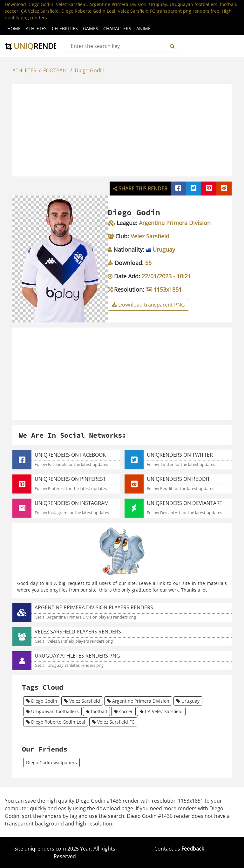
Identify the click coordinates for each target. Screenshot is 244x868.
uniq (36, 46)
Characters (117, 28)
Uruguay (188, 701)
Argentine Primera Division (138, 701)
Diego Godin (90, 70)
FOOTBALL (55, 70)
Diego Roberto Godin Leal (56, 722)
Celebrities (65, 28)
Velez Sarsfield (82, 701)
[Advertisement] (129, 129)
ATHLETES (24, 70)
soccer (123, 711)
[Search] (172, 46)
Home (14, 28)
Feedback (193, 849)
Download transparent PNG (148, 305)
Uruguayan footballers (52, 711)
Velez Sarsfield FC (113, 722)
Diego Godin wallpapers (51, 762)
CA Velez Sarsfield (161, 711)
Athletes (36, 28)
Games (91, 28)
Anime (143, 28)
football (96, 711)
